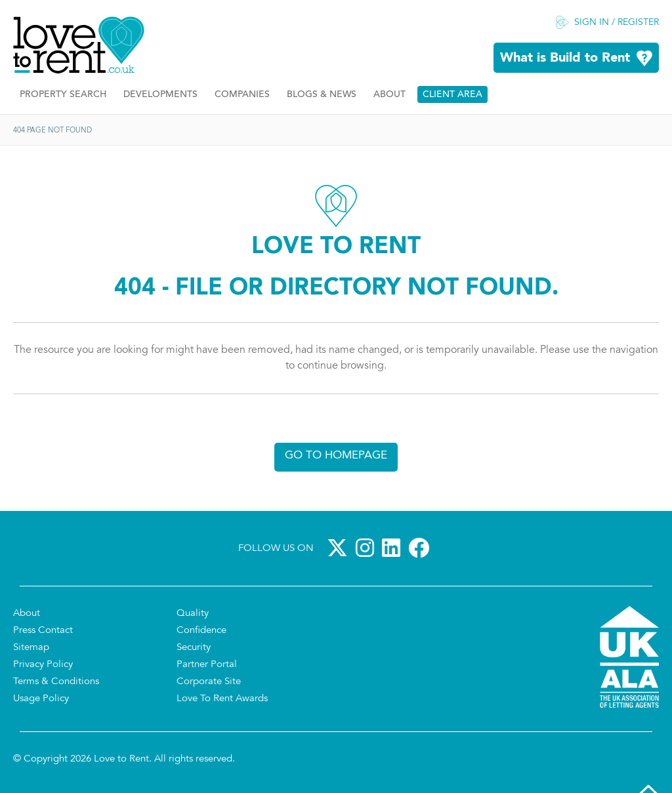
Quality (193, 614)
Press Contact (43, 631)
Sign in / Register (617, 23)
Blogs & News (322, 95)
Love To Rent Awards (222, 699)
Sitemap (31, 648)
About (389, 95)
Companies (242, 95)
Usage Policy (41, 699)
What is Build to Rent (565, 58)
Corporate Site (209, 682)
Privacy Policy (43, 665)
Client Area (452, 95)
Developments (160, 95)
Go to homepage (336, 456)
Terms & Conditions (56, 682)
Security (194, 648)
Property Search (63, 95)
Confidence (201, 631)
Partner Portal (207, 665)
